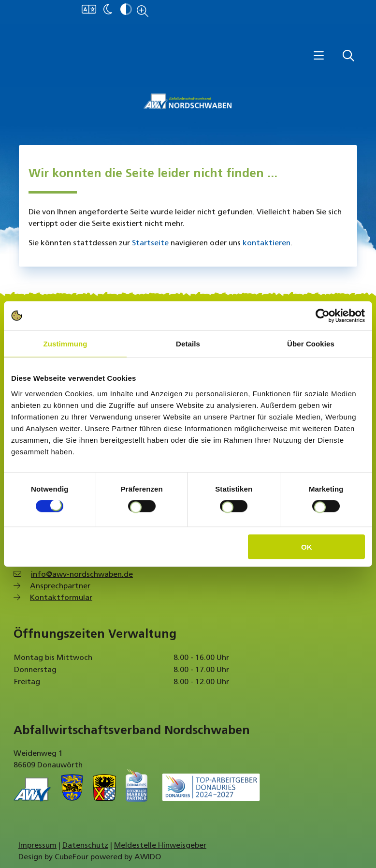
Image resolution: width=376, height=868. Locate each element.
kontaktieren (267, 243)
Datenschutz (85, 846)
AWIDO (148, 857)
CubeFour (72, 857)
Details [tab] (188, 344)
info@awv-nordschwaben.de (82, 575)
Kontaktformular (61, 598)
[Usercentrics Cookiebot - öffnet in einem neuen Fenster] (323, 316)
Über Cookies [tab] (311, 344)
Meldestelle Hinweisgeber (160, 846)
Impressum (37, 846)
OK (307, 546)
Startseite (150, 243)
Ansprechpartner (60, 586)
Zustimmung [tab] (65, 344)
